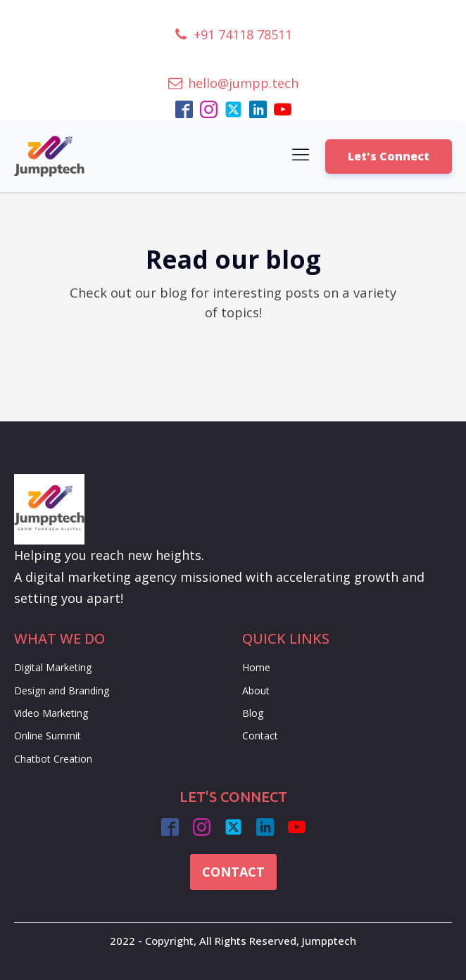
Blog (253, 713)
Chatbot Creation (53, 759)
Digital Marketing (53, 667)
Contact (260, 736)
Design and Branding (62, 691)
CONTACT (233, 872)
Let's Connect (389, 156)
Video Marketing (51, 713)
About (256, 691)
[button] (233, 35)
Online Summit (48, 736)
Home (256, 667)
